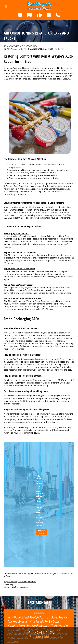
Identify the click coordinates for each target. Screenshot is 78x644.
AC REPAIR (59, 49)
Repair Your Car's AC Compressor (20, 252)
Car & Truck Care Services (16, 587)
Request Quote (41, 532)
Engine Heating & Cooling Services (20, 582)
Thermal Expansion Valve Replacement (23, 298)
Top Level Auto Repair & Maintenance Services (29, 49)
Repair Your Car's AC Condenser (19, 269)
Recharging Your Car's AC (16, 233)
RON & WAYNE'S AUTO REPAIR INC (20, 46)
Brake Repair (10, 584)
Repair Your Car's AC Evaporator (20, 285)
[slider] (39, 613)
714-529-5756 (39, 504)
